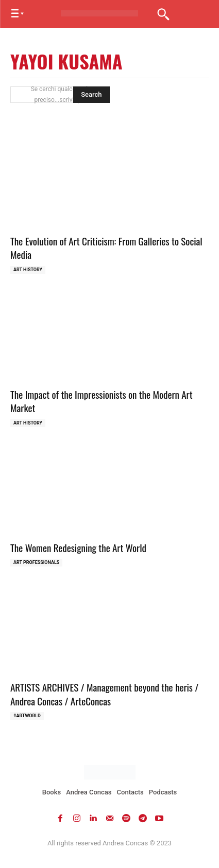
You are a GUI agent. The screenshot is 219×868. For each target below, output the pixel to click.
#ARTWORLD (27, 716)
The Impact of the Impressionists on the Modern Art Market (102, 401)
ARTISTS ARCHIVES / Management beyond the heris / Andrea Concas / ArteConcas (104, 694)
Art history (28, 270)
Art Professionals (36, 562)
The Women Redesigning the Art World (78, 547)
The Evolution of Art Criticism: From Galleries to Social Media (106, 248)
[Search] (91, 95)
